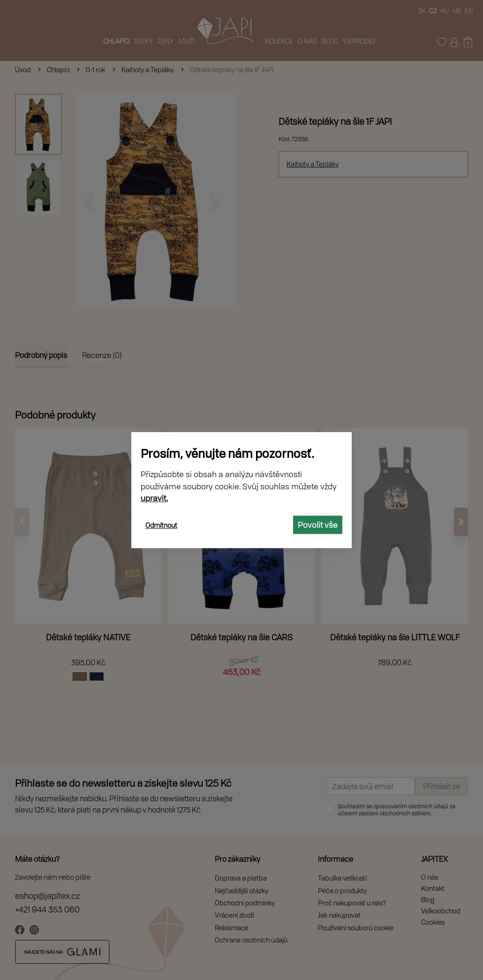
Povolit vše (318, 525)
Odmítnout (161, 525)
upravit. (154, 498)
